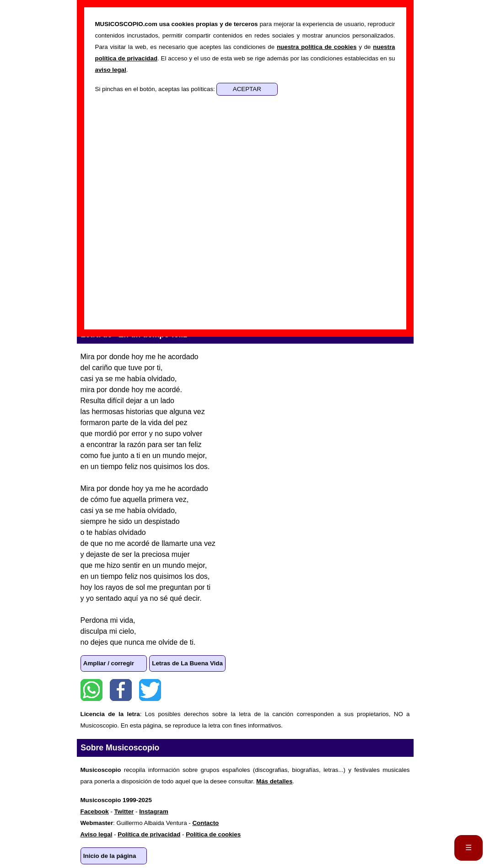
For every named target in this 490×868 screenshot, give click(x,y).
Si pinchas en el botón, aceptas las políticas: (156, 89)
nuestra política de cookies (317, 47)
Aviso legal (97, 834)
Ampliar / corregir (109, 663)
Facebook (121, 690)
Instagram (154, 811)
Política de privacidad (149, 834)
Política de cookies (213, 834)
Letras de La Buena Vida (187, 663)
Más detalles (274, 781)
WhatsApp (92, 690)
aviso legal (111, 70)
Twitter (150, 690)
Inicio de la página (110, 856)
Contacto (205, 823)
